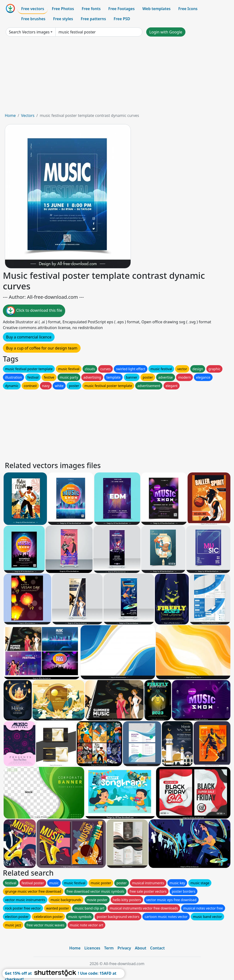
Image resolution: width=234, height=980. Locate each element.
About (141, 948)
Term (109, 948)
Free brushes (33, 19)
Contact (157, 948)
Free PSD (122, 19)
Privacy (124, 948)
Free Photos (63, 9)
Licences (92, 948)
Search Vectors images (29, 32)
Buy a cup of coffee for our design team (42, 348)
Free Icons (188, 9)
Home (10, 115)
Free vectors (33, 9)
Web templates (156, 9)
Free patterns (93, 19)
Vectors (28, 115)
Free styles (63, 19)
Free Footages (121, 9)
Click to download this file (34, 311)
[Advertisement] (117, 76)
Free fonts (91, 9)
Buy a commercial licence (29, 337)
